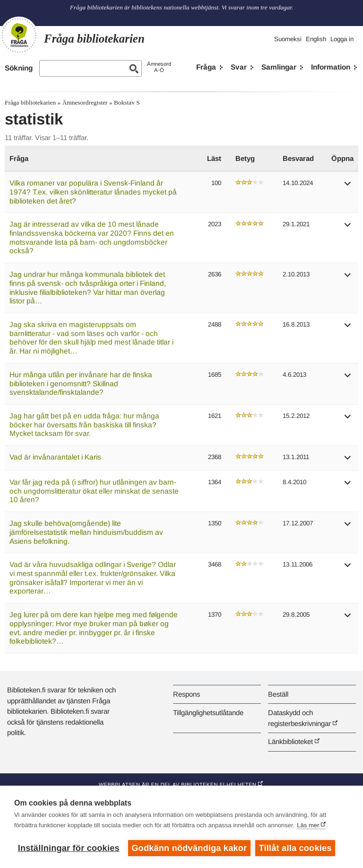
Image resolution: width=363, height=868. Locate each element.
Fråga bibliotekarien (30, 102)
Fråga (206, 67)
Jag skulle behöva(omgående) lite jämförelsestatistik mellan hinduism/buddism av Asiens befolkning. (86, 532)
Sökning (19, 68)
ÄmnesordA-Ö (159, 67)
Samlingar (279, 67)
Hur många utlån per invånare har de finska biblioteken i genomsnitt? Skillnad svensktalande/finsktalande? (81, 383)
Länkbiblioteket (290, 741)
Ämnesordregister (85, 102)
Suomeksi (288, 39)
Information (331, 67)
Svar (239, 67)
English (316, 39)
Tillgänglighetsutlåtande (208, 713)
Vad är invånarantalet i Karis (55, 457)
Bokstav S (127, 102)
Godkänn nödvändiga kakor (189, 848)
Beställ (278, 694)
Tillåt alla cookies (295, 848)
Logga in (342, 39)
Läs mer (308, 825)
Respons (186, 694)
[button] (348, 187)
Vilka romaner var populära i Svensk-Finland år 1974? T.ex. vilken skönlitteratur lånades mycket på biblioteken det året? (93, 192)
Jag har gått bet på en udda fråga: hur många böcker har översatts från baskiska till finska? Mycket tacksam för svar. (84, 425)
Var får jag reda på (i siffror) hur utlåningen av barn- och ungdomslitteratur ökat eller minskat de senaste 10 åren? (94, 491)
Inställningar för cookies (69, 848)
